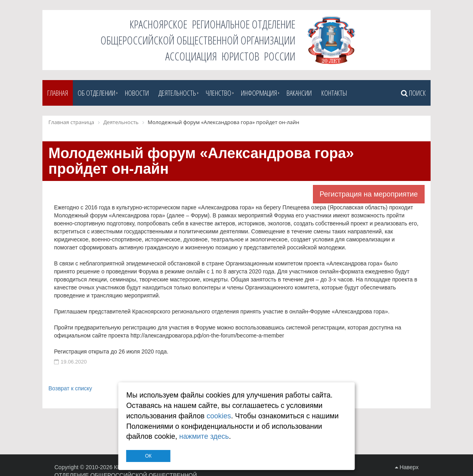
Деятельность (177, 93)
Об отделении (96, 93)
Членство (218, 93)
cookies (219, 416)
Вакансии (299, 93)
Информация (259, 93)
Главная (58, 93)
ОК (148, 456)
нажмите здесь (204, 436)
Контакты (334, 93)
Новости (137, 93)
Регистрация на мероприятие (369, 194)
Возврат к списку (70, 388)
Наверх (407, 467)
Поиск (413, 93)
